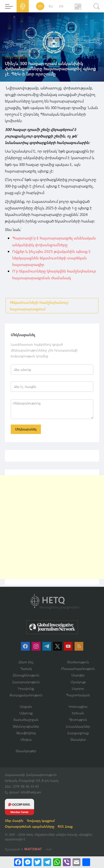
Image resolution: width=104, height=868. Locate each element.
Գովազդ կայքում (41, 821)
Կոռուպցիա (78, 706)
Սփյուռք (26, 713)
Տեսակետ (78, 739)
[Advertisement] (52, 527)
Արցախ (26, 706)
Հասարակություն (26, 682)
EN (61, 6)
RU (51, 6)
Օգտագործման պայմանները (30, 826)
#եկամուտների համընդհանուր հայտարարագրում (39, 306)
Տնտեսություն (78, 662)
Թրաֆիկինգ (26, 733)
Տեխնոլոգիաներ (26, 726)
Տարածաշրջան (26, 719)
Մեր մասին (14, 821)
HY (40, 6)
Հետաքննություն (26, 675)
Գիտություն (78, 719)
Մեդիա (26, 739)
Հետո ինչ (26, 662)
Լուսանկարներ (78, 726)
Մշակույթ (78, 682)
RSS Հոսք (65, 826)
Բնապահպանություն (78, 668)
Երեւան (78, 713)
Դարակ (26, 668)
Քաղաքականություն (26, 695)
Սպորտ (78, 688)
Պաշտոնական (78, 695)
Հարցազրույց (78, 733)
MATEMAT (33, 849)
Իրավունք (26, 688)
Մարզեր (78, 675)
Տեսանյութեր (26, 751)
